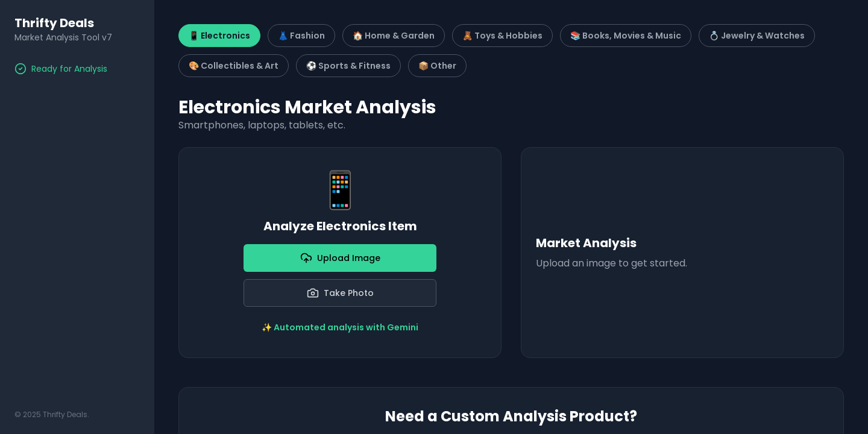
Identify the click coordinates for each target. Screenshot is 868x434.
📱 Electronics (219, 36)
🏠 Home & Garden (394, 36)
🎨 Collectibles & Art (234, 66)
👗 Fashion (301, 36)
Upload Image (340, 258)
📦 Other (437, 66)
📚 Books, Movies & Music (626, 36)
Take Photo (340, 293)
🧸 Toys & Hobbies (502, 36)
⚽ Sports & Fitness (348, 66)
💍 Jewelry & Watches (757, 36)
